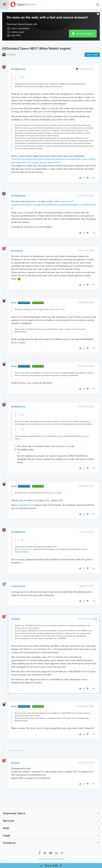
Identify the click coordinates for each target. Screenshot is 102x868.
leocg (14, 293)
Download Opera (85, 24)
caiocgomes (17, 241)
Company (9, 834)
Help (6, 819)
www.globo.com (26, 496)
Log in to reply (92, 45)
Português (11, 45)
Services (9, 811)
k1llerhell (16, 610)
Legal (7, 826)
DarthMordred (18, 60)
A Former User (18, 577)
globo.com (67, 192)
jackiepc (15, 754)
